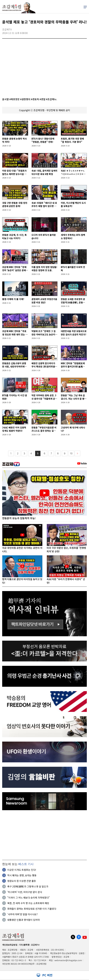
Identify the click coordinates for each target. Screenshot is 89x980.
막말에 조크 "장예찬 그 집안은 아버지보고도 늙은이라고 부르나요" (44, 333)
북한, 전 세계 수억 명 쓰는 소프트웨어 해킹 (28, 903)
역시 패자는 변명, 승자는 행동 (22, 875)
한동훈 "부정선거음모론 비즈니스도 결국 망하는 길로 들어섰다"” (44, 429)
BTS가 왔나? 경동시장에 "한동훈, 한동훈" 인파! (43, 140)
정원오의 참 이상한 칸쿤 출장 (22, 881)
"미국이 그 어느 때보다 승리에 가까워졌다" (29, 898)
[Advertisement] (44, 835)
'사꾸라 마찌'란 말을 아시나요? (22, 914)
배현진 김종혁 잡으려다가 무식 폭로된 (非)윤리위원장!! (43, 365)
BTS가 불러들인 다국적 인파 (73, 269)
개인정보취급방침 (10, 945)
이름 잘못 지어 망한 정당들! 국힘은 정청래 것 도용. (44, 269)
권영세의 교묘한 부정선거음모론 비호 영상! (44, 301)
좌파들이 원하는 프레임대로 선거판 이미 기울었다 (32, 909)
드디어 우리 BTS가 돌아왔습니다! (44, 237)
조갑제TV (35, 945)
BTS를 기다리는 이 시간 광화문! (15, 397)
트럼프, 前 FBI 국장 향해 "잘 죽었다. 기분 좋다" (72, 140)
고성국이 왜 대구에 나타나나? (73, 429)
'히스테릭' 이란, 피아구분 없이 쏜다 (25, 892)
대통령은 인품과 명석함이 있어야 (23, 920)
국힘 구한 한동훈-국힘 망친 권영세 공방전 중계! (15, 204)
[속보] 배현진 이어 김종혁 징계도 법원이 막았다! (14, 429)
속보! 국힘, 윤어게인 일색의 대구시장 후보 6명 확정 (44, 172)
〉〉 (77, 454)
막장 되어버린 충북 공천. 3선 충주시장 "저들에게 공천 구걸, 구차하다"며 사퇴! (44, 397)
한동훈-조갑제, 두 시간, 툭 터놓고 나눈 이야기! (14, 237)
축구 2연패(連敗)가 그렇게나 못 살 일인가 (28, 887)
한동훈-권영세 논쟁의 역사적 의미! (14, 140)
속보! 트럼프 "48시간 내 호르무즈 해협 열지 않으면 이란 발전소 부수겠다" (44, 205)
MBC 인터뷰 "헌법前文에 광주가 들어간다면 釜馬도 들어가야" (73, 365)
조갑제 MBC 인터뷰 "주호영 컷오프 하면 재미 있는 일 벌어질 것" (15, 333)
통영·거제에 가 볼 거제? (13, 299)
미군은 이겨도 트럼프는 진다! (22, 870)
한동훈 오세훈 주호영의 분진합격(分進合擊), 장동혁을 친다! (73, 301)
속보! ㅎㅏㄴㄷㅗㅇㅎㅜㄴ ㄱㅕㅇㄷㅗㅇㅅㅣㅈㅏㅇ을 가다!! (73, 172)
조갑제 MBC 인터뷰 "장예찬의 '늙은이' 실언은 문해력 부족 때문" (15, 269)
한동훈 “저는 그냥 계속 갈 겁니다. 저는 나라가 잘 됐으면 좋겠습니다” (74, 397)
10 (71, 454)
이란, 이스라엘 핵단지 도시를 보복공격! (73, 204)
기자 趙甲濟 (24, 945)
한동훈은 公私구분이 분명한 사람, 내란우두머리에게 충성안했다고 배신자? (14, 365)
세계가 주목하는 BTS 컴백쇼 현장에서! (73, 237)
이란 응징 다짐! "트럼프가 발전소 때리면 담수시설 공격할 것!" (14, 172)
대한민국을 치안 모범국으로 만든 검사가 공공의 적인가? (74, 333)
